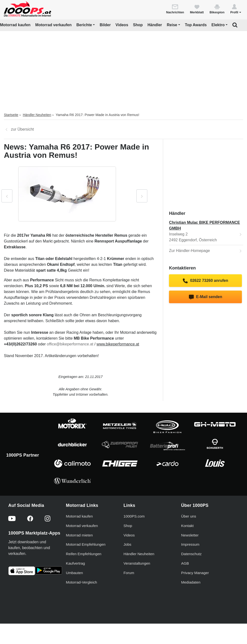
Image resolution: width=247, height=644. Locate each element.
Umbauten (74, 573)
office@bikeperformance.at (70, 344)
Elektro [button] (218, 25)
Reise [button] (172, 25)
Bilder (105, 25)
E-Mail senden (206, 297)
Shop (138, 25)
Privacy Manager (195, 573)
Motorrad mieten (79, 535)
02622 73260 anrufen (205, 281)
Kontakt (187, 526)
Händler (155, 25)
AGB (185, 563)
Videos (122, 25)
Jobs (127, 544)
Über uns (189, 516)
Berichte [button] (84, 25)
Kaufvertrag (75, 563)
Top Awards (196, 25)
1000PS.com (134, 516)
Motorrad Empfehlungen (86, 544)
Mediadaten (191, 582)
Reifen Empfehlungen (84, 554)
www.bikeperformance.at (118, 344)
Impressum (190, 544)
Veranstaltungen (137, 563)
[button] (236, 9)
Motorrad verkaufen (53, 25)
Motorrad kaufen (15, 25)
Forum (129, 573)
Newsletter (190, 535)
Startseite (11, 115)
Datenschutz (191, 554)
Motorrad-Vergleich (81, 582)
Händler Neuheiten (37, 115)
